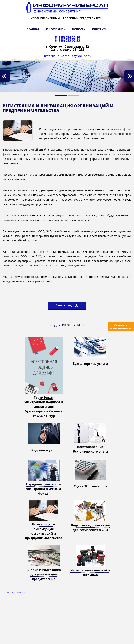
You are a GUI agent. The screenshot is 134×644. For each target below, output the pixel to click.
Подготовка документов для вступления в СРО (90, 528)
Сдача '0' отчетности (90, 486)
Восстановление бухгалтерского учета (90, 449)
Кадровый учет (44, 450)
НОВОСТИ (79, 29)
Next (129, 76)
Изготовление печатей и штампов (90, 573)
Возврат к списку (14, 592)
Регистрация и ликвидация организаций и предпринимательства (44, 531)
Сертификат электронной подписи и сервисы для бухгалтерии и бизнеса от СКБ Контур (44, 407)
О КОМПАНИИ (56, 29)
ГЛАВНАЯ (33, 29)
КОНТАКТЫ (100, 29)
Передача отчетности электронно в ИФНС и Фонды (44, 489)
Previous (5, 76)
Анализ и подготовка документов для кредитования (44, 574)
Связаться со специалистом (121, 327)
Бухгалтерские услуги (90, 364)
